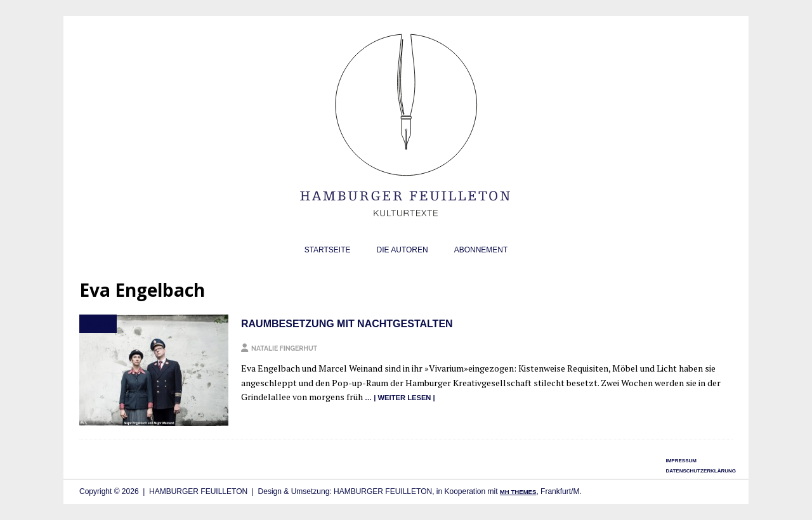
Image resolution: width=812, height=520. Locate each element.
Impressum (681, 461)
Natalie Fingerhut (284, 348)
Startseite (328, 250)
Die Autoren (403, 250)
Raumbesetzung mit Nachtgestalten (347, 324)
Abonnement (481, 250)
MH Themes (518, 492)
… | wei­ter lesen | (400, 398)
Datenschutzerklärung (701, 471)
